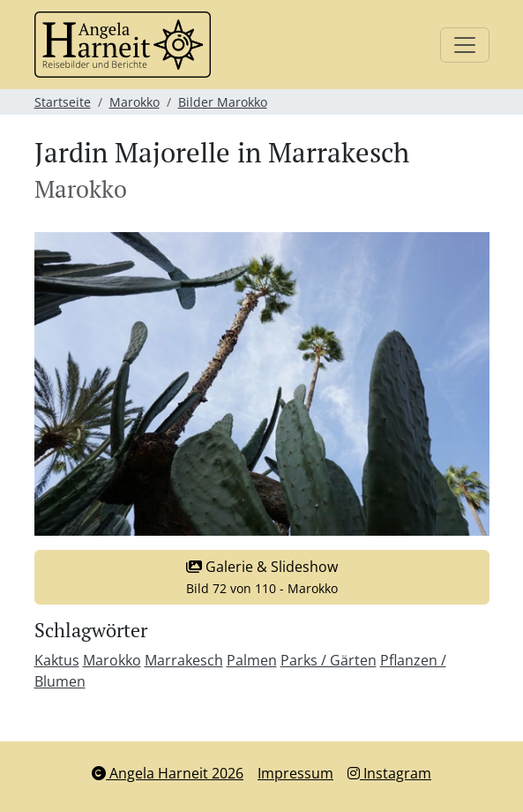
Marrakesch (184, 660)
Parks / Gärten (329, 660)
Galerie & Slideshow (262, 577)
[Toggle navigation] (465, 45)
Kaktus (57, 660)
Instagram (389, 773)
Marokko (134, 102)
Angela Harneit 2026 (168, 773)
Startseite (63, 102)
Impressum (295, 773)
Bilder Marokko (223, 102)
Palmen (252, 660)
